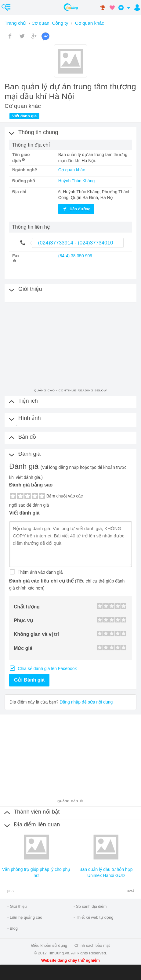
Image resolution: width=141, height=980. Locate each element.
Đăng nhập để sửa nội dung (86, 702)
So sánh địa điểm (91, 906)
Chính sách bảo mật (92, 945)
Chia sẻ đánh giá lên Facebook (47, 668)
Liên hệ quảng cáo (26, 917)
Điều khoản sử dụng (49, 945)
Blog (14, 928)
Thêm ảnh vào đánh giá (40, 572)
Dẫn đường (76, 209)
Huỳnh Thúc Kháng (77, 181)
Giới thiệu (18, 906)
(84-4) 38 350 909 (75, 256)
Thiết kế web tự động (95, 917)
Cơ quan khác (72, 170)
